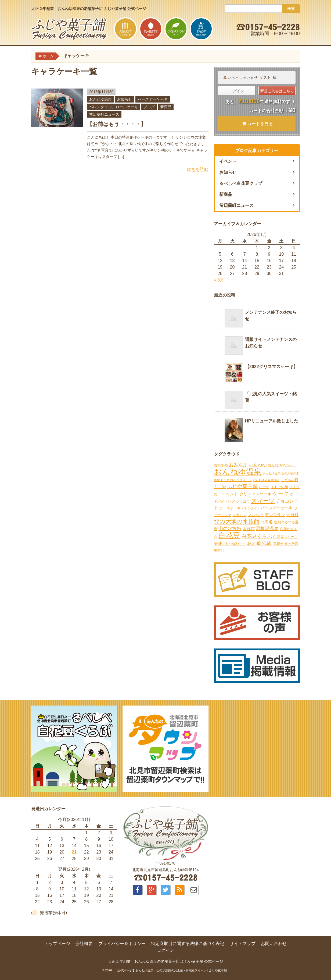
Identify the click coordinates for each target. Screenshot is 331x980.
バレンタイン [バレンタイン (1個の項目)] (251, 508)
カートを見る (258, 124)
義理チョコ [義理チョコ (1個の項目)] (238, 544)
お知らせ (125, 99)
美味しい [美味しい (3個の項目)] (222, 543)
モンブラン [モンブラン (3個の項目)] (275, 515)
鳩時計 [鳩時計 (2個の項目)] (219, 550)
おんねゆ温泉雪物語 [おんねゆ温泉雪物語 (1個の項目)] (266, 480)
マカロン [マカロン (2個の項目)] (239, 515)
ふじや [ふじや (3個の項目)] (220, 487)
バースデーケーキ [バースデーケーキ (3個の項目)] (277, 508)
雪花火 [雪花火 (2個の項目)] (278, 544)
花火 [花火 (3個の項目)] (251, 543)
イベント (228, 161)
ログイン (237, 91)
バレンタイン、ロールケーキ (114, 107)
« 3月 (219, 280)
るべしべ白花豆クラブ (241, 183)
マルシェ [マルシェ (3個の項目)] (256, 515)
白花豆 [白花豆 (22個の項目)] (229, 535)
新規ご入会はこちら (277, 91)
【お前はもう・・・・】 (117, 124)
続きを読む (198, 169)
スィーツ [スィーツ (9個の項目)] (263, 501)
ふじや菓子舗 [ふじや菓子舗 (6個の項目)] (242, 486)
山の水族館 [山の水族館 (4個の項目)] (230, 529)
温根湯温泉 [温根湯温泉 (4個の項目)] (267, 529)
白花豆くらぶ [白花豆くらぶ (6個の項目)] (257, 536)
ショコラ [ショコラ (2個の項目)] (243, 501)
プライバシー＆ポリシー (122, 944)
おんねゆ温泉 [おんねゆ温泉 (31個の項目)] (238, 472)
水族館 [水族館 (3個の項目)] (249, 529)
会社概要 (84, 944)
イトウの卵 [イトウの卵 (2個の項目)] (279, 487)
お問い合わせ (274, 944)
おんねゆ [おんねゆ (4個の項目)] (258, 465)
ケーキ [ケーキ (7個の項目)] (281, 493)
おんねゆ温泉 (100, 99)
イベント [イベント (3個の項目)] (230, 494)
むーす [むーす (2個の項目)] (264, 487)
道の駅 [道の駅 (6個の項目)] (264, 543)
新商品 (166, 107)
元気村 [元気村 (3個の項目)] (292, 515)
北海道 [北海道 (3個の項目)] (267, 522)
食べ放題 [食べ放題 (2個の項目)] (292, 544)
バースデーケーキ (153, 99)
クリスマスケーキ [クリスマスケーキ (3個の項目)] (256, 494)
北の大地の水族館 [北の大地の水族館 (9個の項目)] (237, 521)
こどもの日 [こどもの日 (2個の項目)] (289, 480)
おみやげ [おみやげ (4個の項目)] (238, 465)
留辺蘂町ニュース (104, 114)
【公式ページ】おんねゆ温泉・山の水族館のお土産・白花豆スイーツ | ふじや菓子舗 (171, 970)
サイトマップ (243, 944)
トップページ (57, 944)
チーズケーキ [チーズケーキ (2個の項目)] (230, 508)
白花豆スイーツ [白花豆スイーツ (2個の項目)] (285, 537)
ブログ (149, 107)
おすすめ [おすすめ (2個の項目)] (221, 465)
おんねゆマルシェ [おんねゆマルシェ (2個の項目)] (282, 465)
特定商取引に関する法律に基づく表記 (188, 944)
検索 (291, 9)
